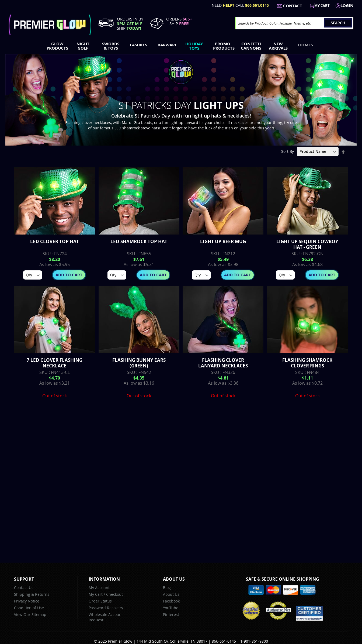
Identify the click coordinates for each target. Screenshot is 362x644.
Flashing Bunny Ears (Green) (139, 363)
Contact (293, 6)
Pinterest (171, 614)
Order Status (100, 601)
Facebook (171, 601)
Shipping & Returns (32, 594)
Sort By (288, 151)
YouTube (171, 608)
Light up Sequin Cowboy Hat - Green (307, 244)
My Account (99, 588)
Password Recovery (106, 608)
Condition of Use (29, 608)
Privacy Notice (27, 601)
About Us (171, 594)
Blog (167, 588)
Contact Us (24, 588)
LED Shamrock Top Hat (139, 241)
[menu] (181, 47)
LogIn (347, 6)
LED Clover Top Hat (55, 241)
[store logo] (50, 25)
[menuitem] (56, 46)
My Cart (96, 594)
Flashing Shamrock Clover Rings (307, 363)
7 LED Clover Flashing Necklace (55, 363)
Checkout (114, 594)
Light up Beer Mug (223, 241)
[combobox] (294, 23)
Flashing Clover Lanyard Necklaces (223, 363)
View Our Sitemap (30, 614)
